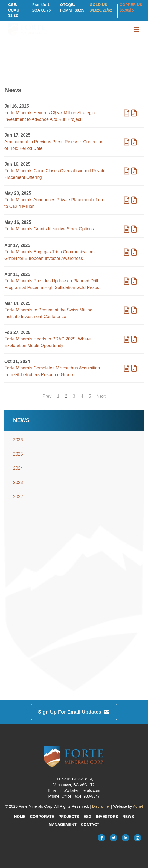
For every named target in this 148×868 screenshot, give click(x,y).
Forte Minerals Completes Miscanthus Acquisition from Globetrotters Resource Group (52, 371)
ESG (88, 817)
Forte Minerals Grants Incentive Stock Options (49, 229)
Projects (69, 817)
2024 (18, 468)
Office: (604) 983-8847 (81, 796)
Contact (90, 824)
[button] (137, 30)
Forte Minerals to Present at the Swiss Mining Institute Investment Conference (48, 313)
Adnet (138, 806)
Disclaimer (101, 806)
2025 (18, 454)
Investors (107, 817)
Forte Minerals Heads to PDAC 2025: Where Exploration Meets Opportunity (48, 342)
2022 (18, 497)
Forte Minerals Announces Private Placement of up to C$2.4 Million (54, 203)
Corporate (42, 817)
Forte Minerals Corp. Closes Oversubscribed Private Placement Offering (55, 174)
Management (63, 824)
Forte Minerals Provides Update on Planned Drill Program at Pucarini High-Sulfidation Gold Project (52, 284)
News (128, 817)
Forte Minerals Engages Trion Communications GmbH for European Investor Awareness (50, 255)
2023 (18, 482)
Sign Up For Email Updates (74, 712)
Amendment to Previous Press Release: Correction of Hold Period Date (54, 145)
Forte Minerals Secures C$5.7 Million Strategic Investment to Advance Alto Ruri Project (50, 116)
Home (20, 817)
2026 (18, 440)
